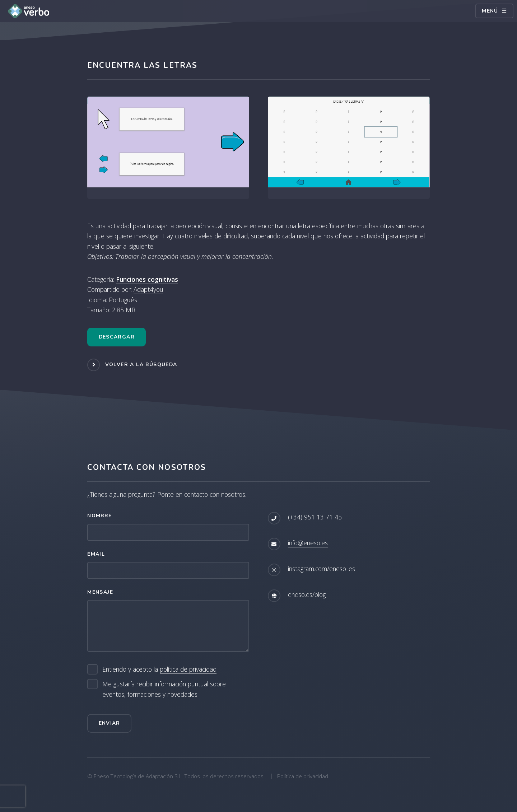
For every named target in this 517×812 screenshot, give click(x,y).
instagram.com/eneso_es (322, 569)
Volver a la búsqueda (141, 365)
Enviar (110, 723)
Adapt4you (148, 289)
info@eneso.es (308, 543)
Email (96, 554)
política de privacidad (188, 669)
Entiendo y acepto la (159, 669)
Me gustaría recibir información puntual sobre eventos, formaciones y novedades (164, 689)
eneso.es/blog (307, 594)
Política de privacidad (303, 776)
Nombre (99, 516)
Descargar (117, 337)
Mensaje (100, 592)
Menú (490, 11)
